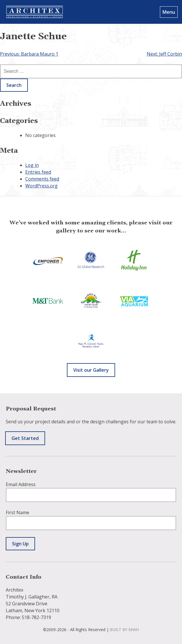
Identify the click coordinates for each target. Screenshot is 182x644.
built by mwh (124, 630)
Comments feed (42, 179)
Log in (32, 165)
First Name (18, 512)
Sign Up (20, 544)
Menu (169, 12)
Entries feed (38, 172)
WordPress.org (41, 186)
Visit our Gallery (91, 370)
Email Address (21, 484)
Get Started (25, 438)
